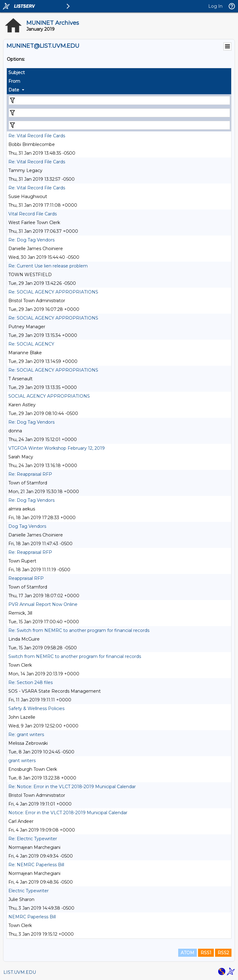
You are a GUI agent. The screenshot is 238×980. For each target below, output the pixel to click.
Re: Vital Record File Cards (37, 136)
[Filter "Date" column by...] (119, 125)
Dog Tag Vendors (27, 526)
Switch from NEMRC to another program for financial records (75, 656)
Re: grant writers (26, 735)
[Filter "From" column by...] (119, 113)
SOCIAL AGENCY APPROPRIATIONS (49, 396)
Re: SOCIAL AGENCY (31, 344)
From (14, 81)
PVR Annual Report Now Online (43, 604)
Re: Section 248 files (31, 682)
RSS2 (223, 953)
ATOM (187, 953)
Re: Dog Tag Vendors (31, 240)
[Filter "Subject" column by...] (119, 100)
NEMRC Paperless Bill (32, 917)
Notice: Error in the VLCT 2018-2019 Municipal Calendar (68, 813)
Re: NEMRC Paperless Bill (36, 865)
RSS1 (206, 953)
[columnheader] (119, 73)
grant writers (22, 761)
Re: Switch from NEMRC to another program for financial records (79, 630)
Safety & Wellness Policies (36, 709)
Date (14, 90)
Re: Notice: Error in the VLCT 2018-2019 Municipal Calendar (72, 787)
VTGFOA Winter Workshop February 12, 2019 (57, 448)
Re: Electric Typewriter (33, 839)
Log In (215, 6)
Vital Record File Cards (33, 214)
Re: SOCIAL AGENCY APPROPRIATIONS (53, 292)
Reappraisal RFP (26, 578)
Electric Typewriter (29, 891)
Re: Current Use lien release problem (48, 266)
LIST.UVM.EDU (20, 972)
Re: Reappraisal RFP (30, 474)
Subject (17, 73)
